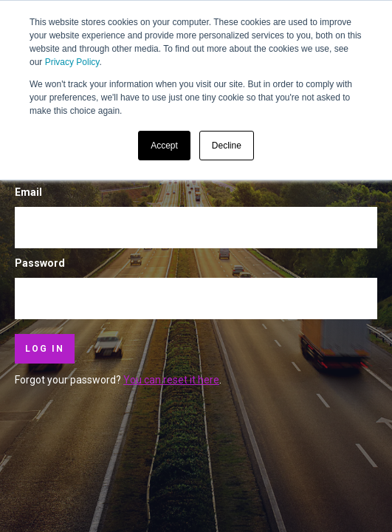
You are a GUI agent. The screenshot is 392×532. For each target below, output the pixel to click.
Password (40, 263)
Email (28, 192)
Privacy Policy (72, 62)
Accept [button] (164, 146)
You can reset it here (171, 380)
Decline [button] (227, 146)
